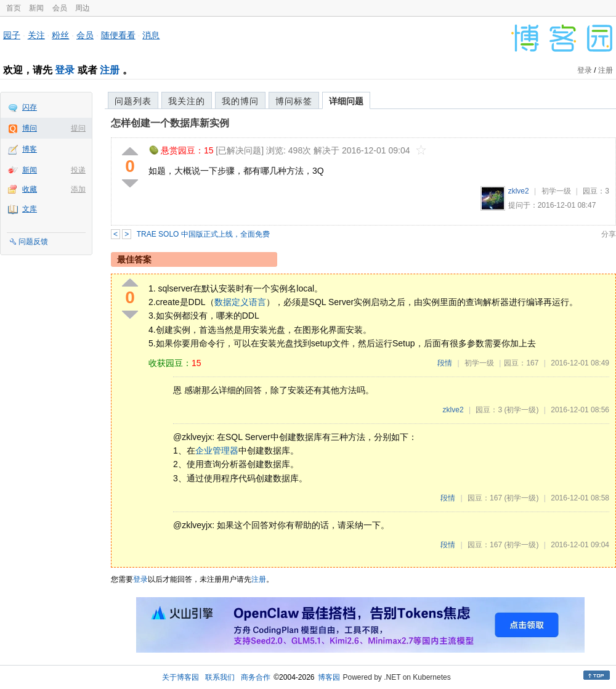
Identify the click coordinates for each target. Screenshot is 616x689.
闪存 (30, 107)
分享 (609, 234)
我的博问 (240, 101)
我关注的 (187, 101)
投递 (78, 170)
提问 (78, 128)
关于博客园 (180, 677)
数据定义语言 (240, 302)
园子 (12, 35)
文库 (30, 209)
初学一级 (556, 191)
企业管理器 (217, 450)
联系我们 (220, 677)
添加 (78, 189)
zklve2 (519, 191)
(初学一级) (521, 410)
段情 (445, 363)
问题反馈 (33, 242)
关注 (36, 35)
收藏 (30, 189)
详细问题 (346, 101)
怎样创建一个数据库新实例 (170, 123)
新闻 (36, 8)
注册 (110, 70)
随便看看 (118, 35)
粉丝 (60, 35)
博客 (30, 149)
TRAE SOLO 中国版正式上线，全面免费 (203, 234)
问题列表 (133, 101)
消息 (151, 35)
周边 (83, 8)
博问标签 (294, 101)
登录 (65, 70)
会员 (60, 8)
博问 (30, 128)
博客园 (329, 677)
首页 (14, 8)
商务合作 (256, 677)
